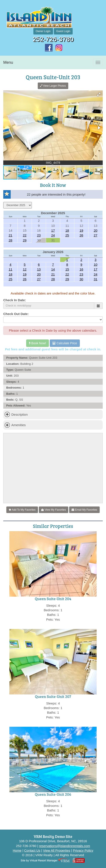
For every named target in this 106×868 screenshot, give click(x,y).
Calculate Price (65, 343)
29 (25, 240)
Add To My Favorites (22, 510)
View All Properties (57, 850)
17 (53, 230)
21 (11, 235)
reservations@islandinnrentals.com (65, 846)
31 (96, 279)
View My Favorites (54, 510)
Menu (8, 62)
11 (11, 269)
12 (25, 269)
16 (81, 269)
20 (96, 230)
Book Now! (38, 343)
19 (81, 230)
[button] (99, 94)
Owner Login (43, 31)
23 (39, 235)
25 (67, 235)
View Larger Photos (53, 86)
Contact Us (32, 850)
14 (53, 269)
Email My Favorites (84, 510)
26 (81, 235)
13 (39, 269)
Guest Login (63, 31)
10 (96, 264)
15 (67, 269)
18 (67, 230)
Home (17, 850)
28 (11, 240)
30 (81, 279)
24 (53, 235)
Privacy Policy (83, 850)
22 (25, 235)
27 (96, 235)
